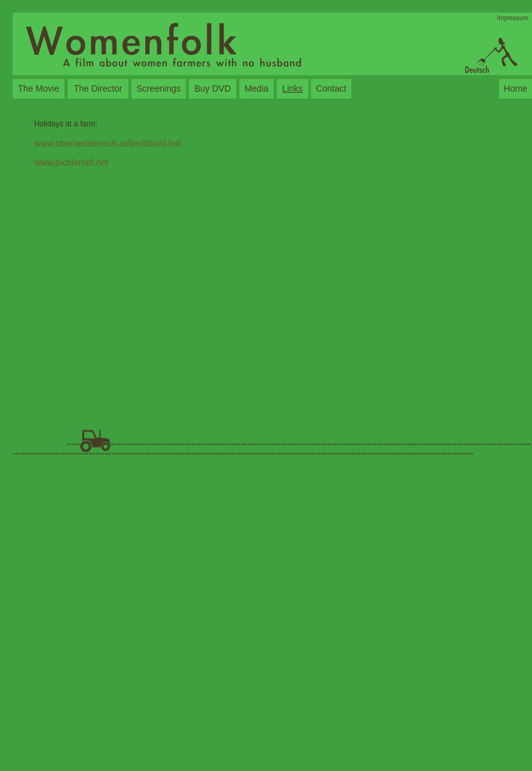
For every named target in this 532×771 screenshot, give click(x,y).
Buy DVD (213, 88)
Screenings (159, 88)
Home (515, 88)
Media (257, 88)
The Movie (38, 88)
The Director (98, 88)
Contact (331, 88)
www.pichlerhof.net (71, 162)
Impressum (513, 18)
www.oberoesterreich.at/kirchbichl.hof (107, 143)
